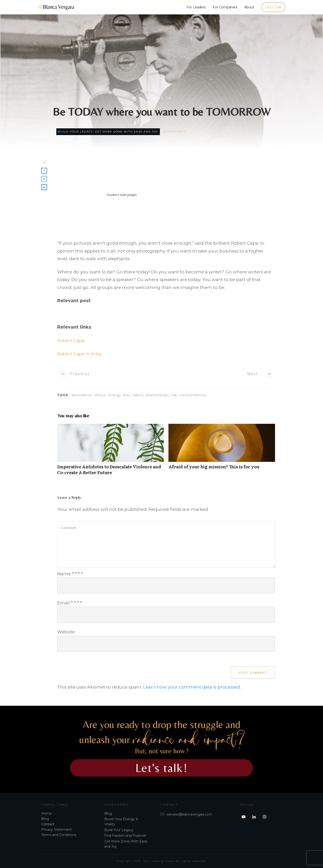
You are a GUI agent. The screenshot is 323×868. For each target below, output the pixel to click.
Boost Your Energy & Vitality (121, 822)
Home (46, 813)
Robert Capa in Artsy (80, 354)
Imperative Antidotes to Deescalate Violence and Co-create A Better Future (111, 452)
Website (66, 632)
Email (70, 603)
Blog (45, 819)
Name (70, 574)
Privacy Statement (57, 829)
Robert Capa (71, 341)
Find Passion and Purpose (125, 836)
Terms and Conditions (59, 835)
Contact (48, 824)
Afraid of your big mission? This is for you (222, 452)
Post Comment (253, 673)
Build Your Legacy (76, 132)
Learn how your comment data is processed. (192, 687)
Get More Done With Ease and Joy (127, 132)
